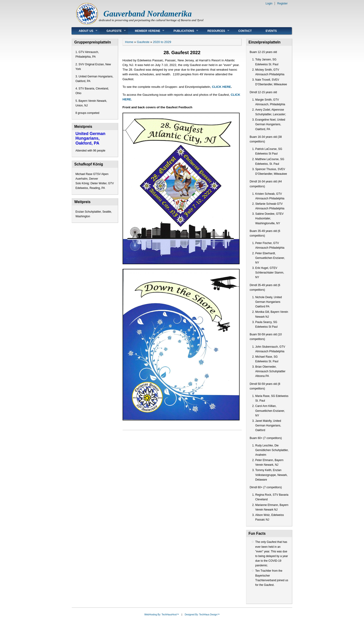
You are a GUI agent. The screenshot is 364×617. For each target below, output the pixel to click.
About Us (85, 31)
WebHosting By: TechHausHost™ (162, 615)
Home (129, 42)
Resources (215, 31)
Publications (182, 31)
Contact (245, 31)
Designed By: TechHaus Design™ (202, 615)
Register (282, 3)
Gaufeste (113, 31)
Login (269, 3)
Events (271, 31)
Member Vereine (146, 31)
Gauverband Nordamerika (148, 14)
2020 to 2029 (162, 42)
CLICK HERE (221, 87)
